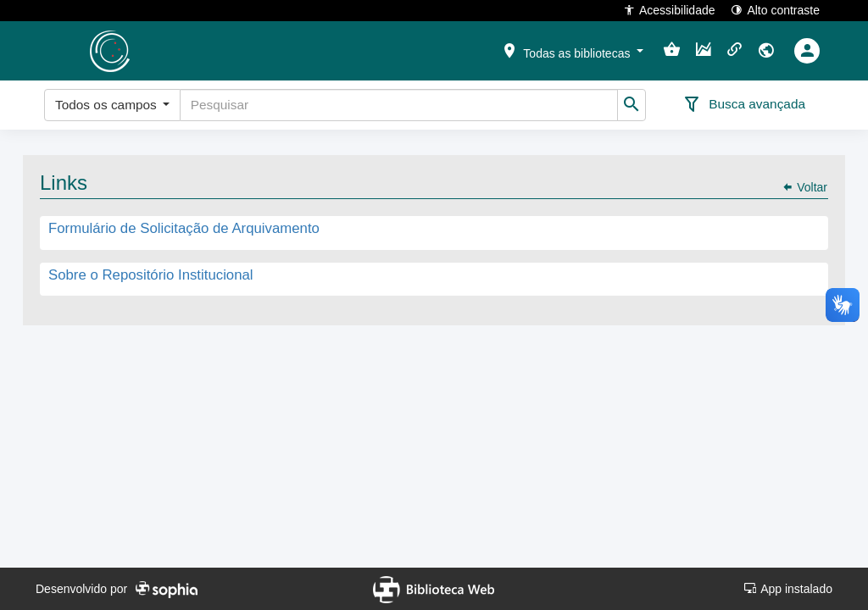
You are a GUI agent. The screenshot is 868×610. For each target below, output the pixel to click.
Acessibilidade (669, 10)
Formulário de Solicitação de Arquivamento (184, 229)
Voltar (804, 187)
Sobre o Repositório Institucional (151, 275)
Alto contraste (775, 10)
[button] (572, 50)
